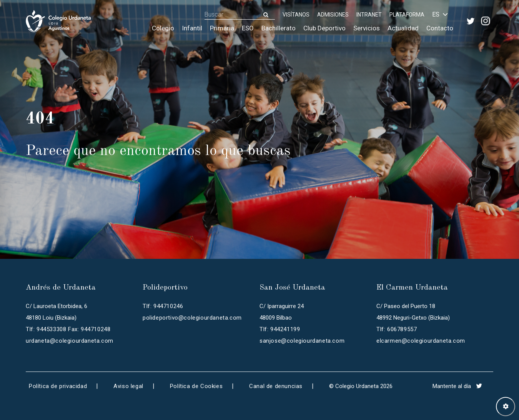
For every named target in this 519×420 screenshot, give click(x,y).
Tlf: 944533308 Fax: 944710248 (68, 329)
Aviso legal (128, 386)
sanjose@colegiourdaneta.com (302, 341)
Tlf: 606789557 (397, 329)
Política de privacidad (58, 386)
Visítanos (296, 15)
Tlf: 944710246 (163, 306)
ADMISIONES (333, 15)
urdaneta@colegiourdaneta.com (70, 341)
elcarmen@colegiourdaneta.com (421, 341)
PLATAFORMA (407, 15)
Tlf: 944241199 (280, 329)
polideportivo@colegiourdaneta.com (192, 318)
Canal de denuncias (276, 386)
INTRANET (369, 15)
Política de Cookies (196, 386)
